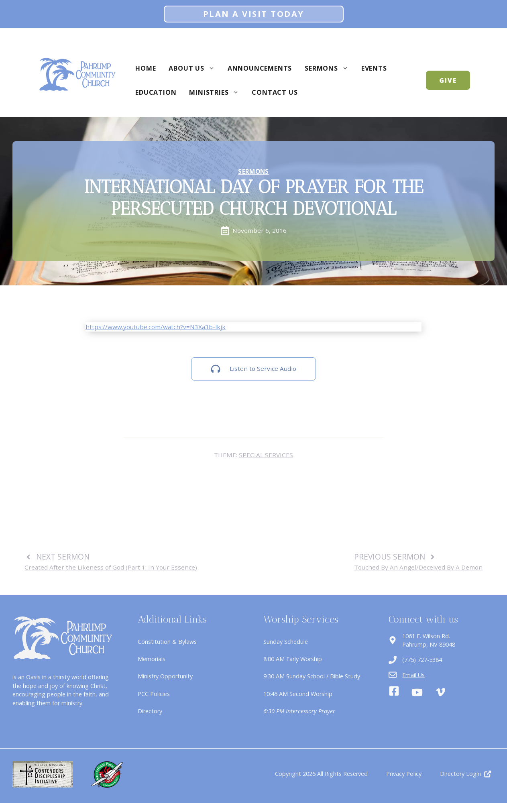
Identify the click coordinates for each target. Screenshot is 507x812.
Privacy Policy (404, 774)
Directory (150, 711)
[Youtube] (417, 692)
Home (146, 68)
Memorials (152, 659)
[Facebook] (394, 692)
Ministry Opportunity (165, 676)
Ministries (217, 92)
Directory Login (460, 774)
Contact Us (275, 92)
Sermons (330, 68)
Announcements (260, 68)
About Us (195, 68)
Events (374, 68)
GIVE (448, 80)
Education (156, 92)
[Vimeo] (441, 692)
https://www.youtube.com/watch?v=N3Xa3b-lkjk (156, 327)
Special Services (266, 455)
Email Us (413, 675)
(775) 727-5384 (422, 660)
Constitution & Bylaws (167, 642)
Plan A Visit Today (254, 14)
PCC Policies (154, 694)
